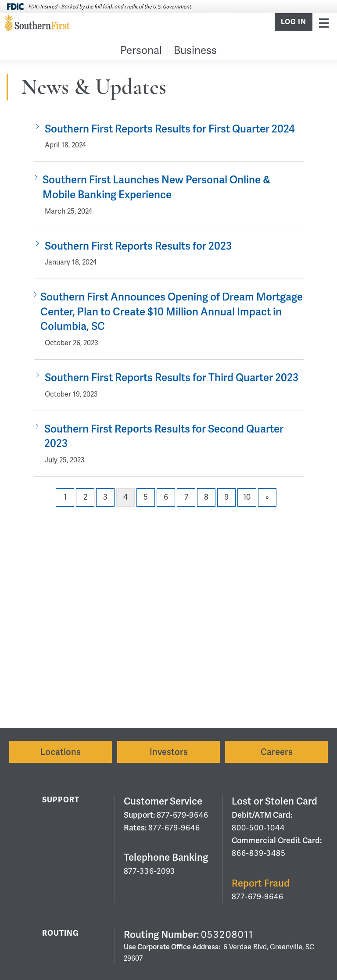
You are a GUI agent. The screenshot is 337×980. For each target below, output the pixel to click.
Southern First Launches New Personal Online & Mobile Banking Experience (156, 187)
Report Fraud (261, 883)
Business (195, 50)
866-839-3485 (259, 853)
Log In (294, 22)
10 (247, 497)
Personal (141, 50)
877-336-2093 (149, 871)
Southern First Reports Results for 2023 (138, 246)
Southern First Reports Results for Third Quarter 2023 (172, 377)
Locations (61, 752)
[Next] (267, 497)
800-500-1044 (258, 828)
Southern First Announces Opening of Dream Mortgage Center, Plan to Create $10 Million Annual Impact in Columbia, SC (172, 311)
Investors (169, 752)
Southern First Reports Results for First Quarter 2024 (170, 129)
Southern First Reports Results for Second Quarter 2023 (164, 436)
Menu (324, 23)
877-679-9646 (183, 815)
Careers (277, 752)
